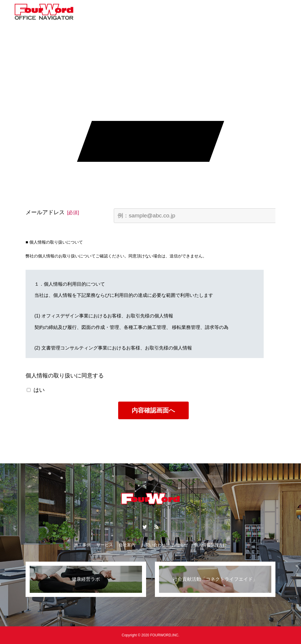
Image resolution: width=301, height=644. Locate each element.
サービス (96, 12)
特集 (144, 12)
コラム (122, 12)
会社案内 (197, 12)
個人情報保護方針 (210, 545)
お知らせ (168, 12)
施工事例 (82, 545)
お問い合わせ (229, 12)
